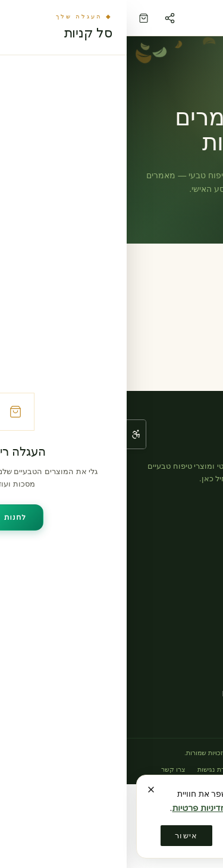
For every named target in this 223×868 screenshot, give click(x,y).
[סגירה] (24, 790)
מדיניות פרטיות (142, 769)
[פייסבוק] (169, 505)
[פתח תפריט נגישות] (10, 434)
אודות (199, 612)
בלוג (202, 594)
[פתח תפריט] (206, 18)
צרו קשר (194, 629)
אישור (60, 836)
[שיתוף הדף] (43, 18)
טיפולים (196, 577)
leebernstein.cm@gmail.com (145, 694)
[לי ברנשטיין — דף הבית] (125, 18)
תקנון (181, 769)
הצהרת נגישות (90, 769)
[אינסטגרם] (198, 505)
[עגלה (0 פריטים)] (17, 18)
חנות (201, 559)
